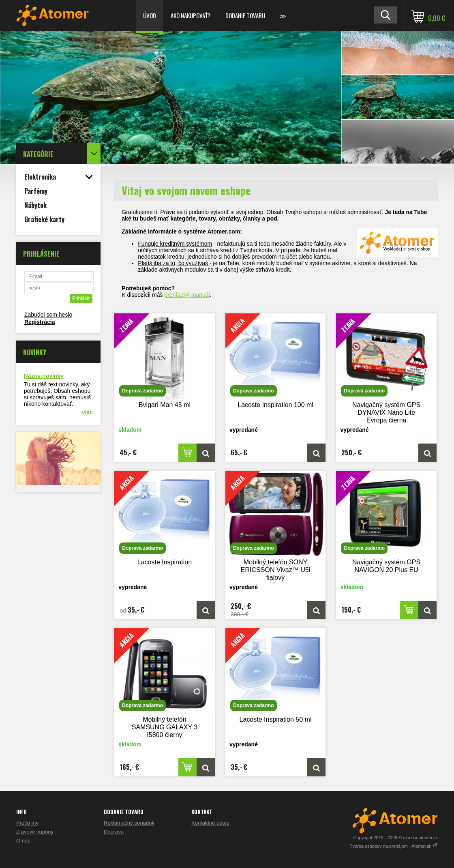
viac (87, 412)
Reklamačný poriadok (129, 823)
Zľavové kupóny (35, 832)
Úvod (150, 15)
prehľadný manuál (187, 295)
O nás (23, 841)
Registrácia (40, 322)
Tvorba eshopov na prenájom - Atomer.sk (394, 846)
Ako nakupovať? (191, 15)
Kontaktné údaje (210, 823)
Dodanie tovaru (245, 15)
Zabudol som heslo (48, 315)
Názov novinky (44, 376)
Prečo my (27, 823)
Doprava (114, 832)
